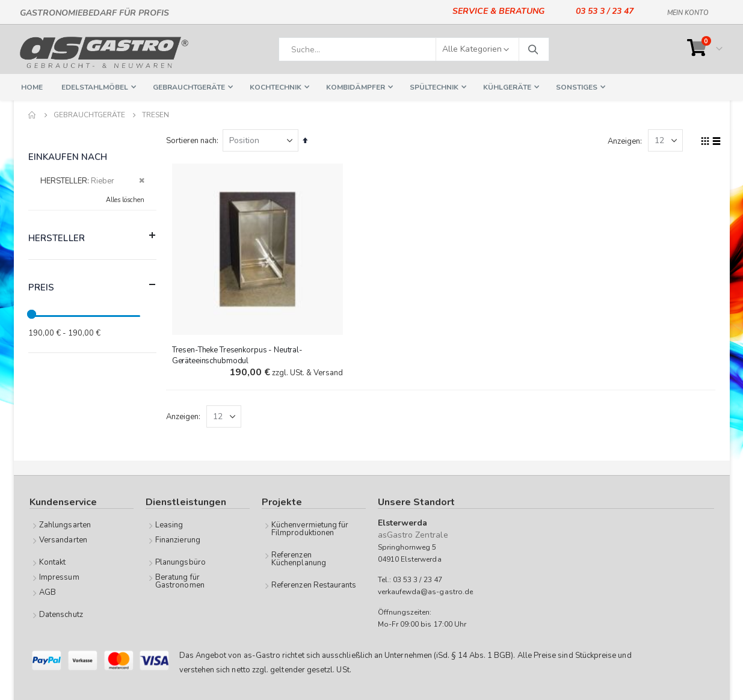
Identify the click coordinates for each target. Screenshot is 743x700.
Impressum (59, 577)
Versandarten (63, 540)
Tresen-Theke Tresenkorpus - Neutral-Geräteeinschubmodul (240, 354)
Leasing (169, 525)
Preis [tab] (92, 285)
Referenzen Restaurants (314, 585)
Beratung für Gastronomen (180, 581)
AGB (48, 592)
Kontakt (52, 562)
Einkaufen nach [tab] (68, 157)
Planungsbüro (180, 562)
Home (32, 115)
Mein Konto (688, 11)
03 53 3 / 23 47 (605, 11)
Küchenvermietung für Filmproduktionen (310, 529)
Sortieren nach (194, 141)
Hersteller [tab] (92, 235)
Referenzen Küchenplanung (299, 559)
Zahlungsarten (65, 525)
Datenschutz (61, 615)
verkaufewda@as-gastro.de (426, 592)
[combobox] (414, 49)
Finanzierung (178, 540)
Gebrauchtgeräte (89, 115)
